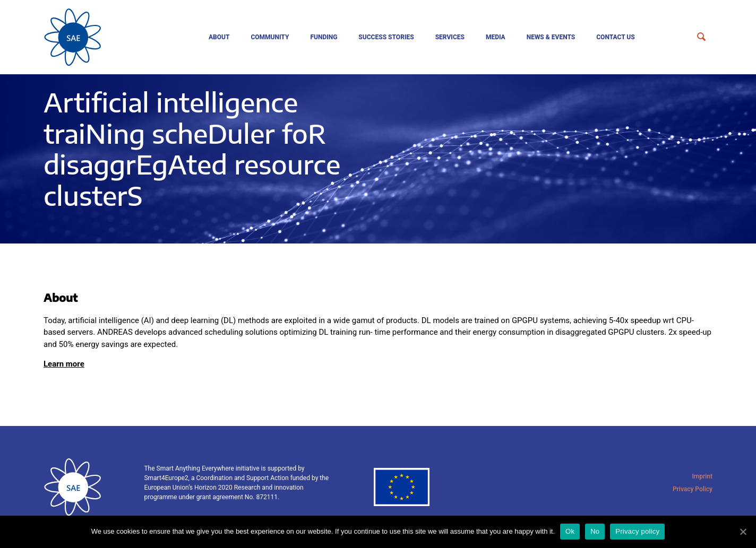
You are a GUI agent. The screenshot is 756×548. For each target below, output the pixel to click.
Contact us (616, 37)
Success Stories (386, 37)
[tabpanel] (378, 159)
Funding (324, 37)
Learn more (64, 364)
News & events (551, 37)
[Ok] (743, 532)
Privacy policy (637, 531)
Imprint (702, 476)
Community (270, 37)
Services (450, 37)
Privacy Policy (693, 489)
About (219, 37)
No (595, 531)
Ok (570, 531)
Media (496, 37)
